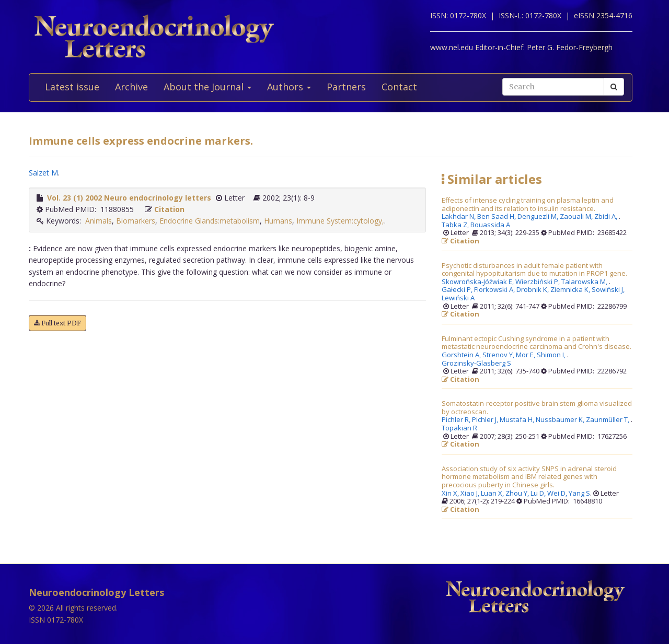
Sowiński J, (609, 290)
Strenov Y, (499, 355)
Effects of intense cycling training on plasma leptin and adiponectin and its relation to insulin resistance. (528, 204)
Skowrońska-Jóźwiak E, (478, 282)
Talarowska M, (585, 282)
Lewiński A (458, 298)
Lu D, (539, 494)
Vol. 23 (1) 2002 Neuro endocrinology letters (129, 198)
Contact (399, 87)
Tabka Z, (456, 225)
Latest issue (72, 87)
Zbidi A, (607, 217)
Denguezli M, (539, 217)
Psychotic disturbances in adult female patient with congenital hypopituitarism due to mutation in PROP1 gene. (534, 270)
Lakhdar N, (459, 217)
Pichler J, (486, 420)
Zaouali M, (577, 217)
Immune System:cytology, (340, 221)
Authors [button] (289, 87)
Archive (131, 87)
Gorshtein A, (462, 355)
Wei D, (558, 494)
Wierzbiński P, (538, 282)
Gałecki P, (458, 290)
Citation (169, 209)
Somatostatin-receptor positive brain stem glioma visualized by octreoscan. (537, 408)
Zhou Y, (518, 494)
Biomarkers (136, 221)
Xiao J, (471, 494)
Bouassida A (490, 225)
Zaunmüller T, (608, 420)
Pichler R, (457, 420)
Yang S (579, 494)
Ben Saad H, (497, 217)
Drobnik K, (533, 290)
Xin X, (451, 494)
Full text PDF (57, 323)
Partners (346, 87)
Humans (278, 221)
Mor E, (526, 355)
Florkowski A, (495, 290)
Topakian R (459, 428)
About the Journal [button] (207, 87)
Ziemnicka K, (571, 290)
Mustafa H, (518, 420)
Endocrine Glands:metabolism (210, 221)
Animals (99, 221)
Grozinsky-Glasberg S (476, 364)
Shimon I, (552, 355)
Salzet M (43, 173)
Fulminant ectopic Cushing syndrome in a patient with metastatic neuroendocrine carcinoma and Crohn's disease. (537, 343)
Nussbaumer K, (561, 420)
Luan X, (493, 494)
